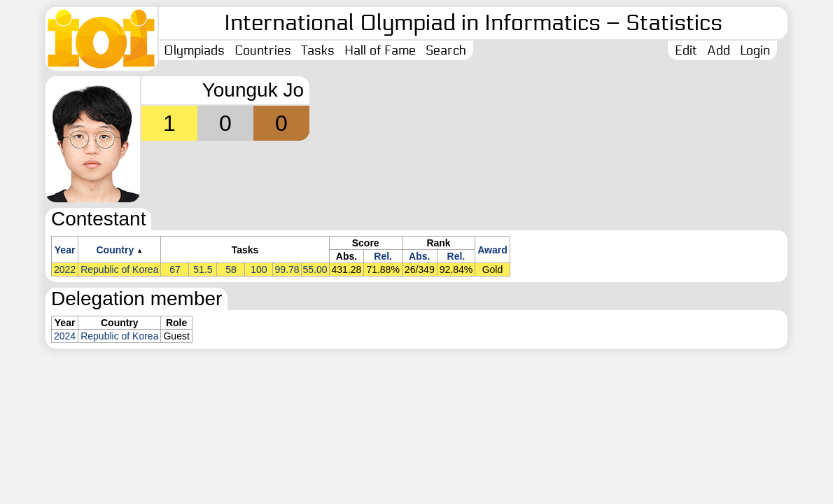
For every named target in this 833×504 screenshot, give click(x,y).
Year (65, 250)
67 (175, 269)
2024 (65, 336)
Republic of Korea (119, 269)
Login (755, 50)
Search (446, 50)
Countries (263, 50)
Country (115, 250)
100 (259, 269)
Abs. (419, 256)
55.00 (315, 269)
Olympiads (194, 50)
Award (492, 250)
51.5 (203, 269)
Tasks (318, 50)
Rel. (383, 256)
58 (231, 269)
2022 (65, 269)
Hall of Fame (380, 50)
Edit (686, 50)
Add (719, 50)
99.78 (287, 269)
